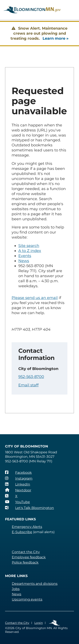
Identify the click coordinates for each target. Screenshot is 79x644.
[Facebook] (18, 472)
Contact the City (26, 552)
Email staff (28, 385)
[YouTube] (17, 502)
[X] (11, 496)
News (24, 261)
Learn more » (56, 38)
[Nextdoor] (18, 490)
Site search (29, 246)
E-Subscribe (22, 532)
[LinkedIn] (18, 484)
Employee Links (55, 623)
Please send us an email (35, 298)
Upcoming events (27, 599)
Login (39, 623)
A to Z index (30, 251)
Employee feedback (29, 557)
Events (25, 256)
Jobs (16, 589)
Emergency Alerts (27, 527)
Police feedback (25, 562)
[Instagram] (19, 478)
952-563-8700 (31, 377)
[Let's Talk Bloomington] (29, 508)
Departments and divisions (35, 584)
